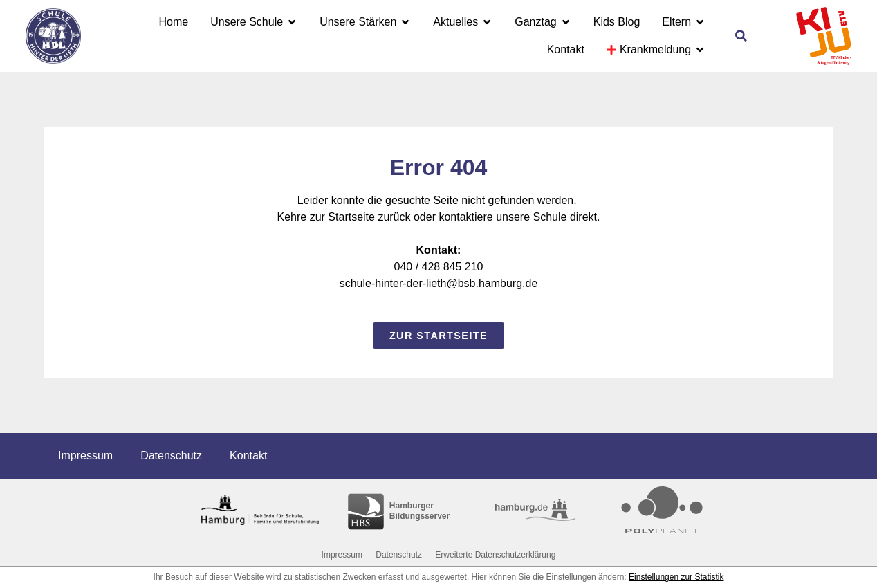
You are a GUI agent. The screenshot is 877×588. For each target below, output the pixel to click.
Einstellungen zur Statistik (676, 577)
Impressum (85, 456)
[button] (741, 36)
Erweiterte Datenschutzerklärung (495, 555)
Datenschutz (171, 456)
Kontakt (248, 456)
